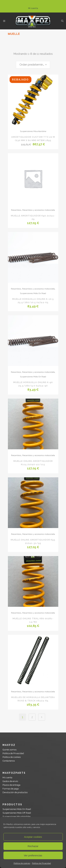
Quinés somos (9, 750)
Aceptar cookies (33, 837)
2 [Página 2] (32, 717)
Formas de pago (11, 789)
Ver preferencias (33, 855)
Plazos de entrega (11, 785)
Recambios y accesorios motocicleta (39, 210)
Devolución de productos (15, 792)
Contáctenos (9, 761)
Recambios (16, 210)
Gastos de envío (10, 781)
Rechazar (33, 846)
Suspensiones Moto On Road (33, 293)
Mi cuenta (33, 8)
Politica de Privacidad (41, 863)
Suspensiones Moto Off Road (17, 813)
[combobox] (33, 65)
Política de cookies (22, 863)
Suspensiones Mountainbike (33, 131)
